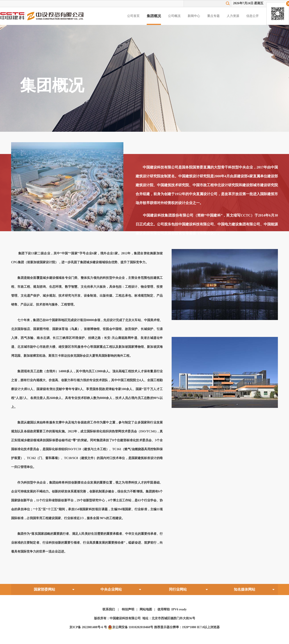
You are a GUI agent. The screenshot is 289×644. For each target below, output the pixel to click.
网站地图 (146, 609)
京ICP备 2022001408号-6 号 (88, 627)
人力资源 (233, 16)
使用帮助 (164, 609)
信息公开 (253, 16)
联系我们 (109, 609)
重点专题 (213, 16)
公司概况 (174, 16)
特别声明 (128, 609)
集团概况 (154, 16)
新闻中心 (194, 16)
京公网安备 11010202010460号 (131, 627)
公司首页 (133, 16)
